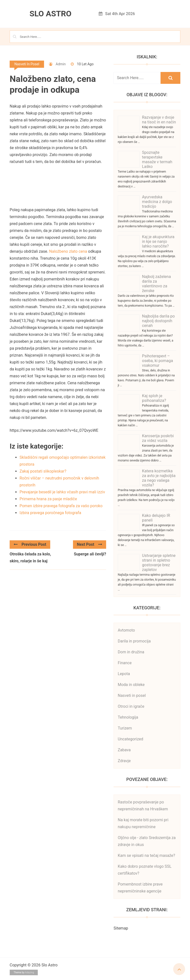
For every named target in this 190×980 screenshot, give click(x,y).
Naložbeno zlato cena (68, 251)
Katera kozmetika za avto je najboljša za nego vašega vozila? (159, 478)
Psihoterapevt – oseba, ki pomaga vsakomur (157, 361)
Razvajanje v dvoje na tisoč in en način (159, 120)
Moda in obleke (131, 685)
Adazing (29, 972)
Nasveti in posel (27, 64)
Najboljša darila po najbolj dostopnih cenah (158, 321)
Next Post (90, 544)
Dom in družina (131, 652)
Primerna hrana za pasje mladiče (48, 499)
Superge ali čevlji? (90, 554)
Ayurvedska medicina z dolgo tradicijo (157, 202)
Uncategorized (131, 739)
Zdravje (124, 761)
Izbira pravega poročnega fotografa (50, 513)
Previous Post (30, 544)
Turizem (125, 728)
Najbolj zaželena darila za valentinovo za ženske (156, 284)
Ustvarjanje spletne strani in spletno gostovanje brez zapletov (159, 563)
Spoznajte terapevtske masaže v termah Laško (157, 160)
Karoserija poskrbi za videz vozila (158, 438)
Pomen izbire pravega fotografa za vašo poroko (61, 506)
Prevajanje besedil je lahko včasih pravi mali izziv (62, 492)
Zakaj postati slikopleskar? (43, 471)
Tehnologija (128, 717)
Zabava (124, 750)
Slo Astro (50, 14)
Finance (125, 663)
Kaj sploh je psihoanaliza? (154, 398)
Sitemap (121, 928)
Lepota (124, 674)
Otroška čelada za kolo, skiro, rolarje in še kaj (30, 558)
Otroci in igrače (131, 706)
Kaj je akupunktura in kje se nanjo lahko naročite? (158, 241)
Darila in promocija (134, 641)
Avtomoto (126, 630)
